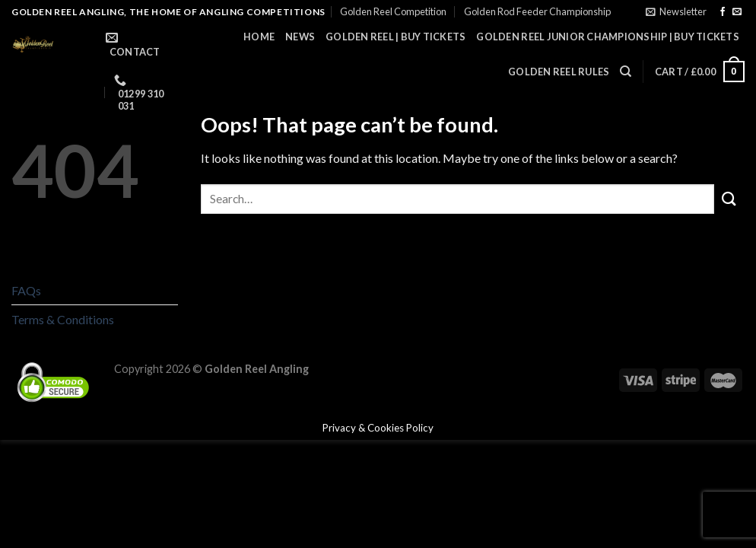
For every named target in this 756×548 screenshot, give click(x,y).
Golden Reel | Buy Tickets (395, 37)
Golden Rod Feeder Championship (537, 11)
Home (259, 37)
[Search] (626, 72)
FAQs (26, 290)
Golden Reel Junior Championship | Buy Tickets (608, 37)
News (300, 37)
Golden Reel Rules (559, 72)
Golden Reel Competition (393, 11)
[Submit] (729, 199)
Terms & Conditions (63, 319)
